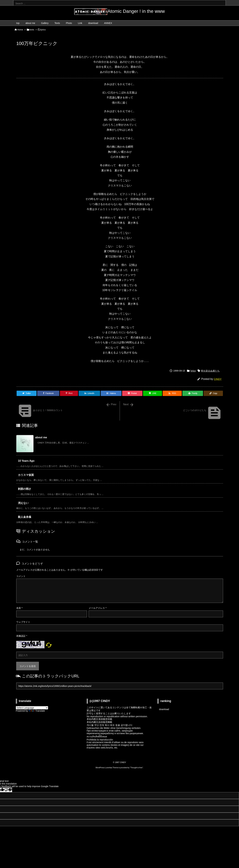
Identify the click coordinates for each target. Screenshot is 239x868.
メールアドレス (98, 608)
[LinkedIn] (89, 393)
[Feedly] (193, 393)
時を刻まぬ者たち (210, 371)
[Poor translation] (8, 790)
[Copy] (213, 393)
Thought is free (136, 768)
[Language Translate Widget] (32, 708)
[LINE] (153, 393)
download (164, 709)
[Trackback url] (120, 686)
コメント (21, 576)
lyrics (43, 30)
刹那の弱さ (25, 489)
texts (32, 30)
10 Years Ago (26, 461)
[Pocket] (132, 393)
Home (20, 30)
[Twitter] (27, 393)
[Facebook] (48, 393)
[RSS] (172, 393)
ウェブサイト (23, 622)
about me (41, 437)
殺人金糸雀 (25, 517)
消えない (23, 503)
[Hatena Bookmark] (111, 393)
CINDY (218, 379)
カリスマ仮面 (26, 475)
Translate (37, 711)
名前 (19, 608)
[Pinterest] (69, 393)
